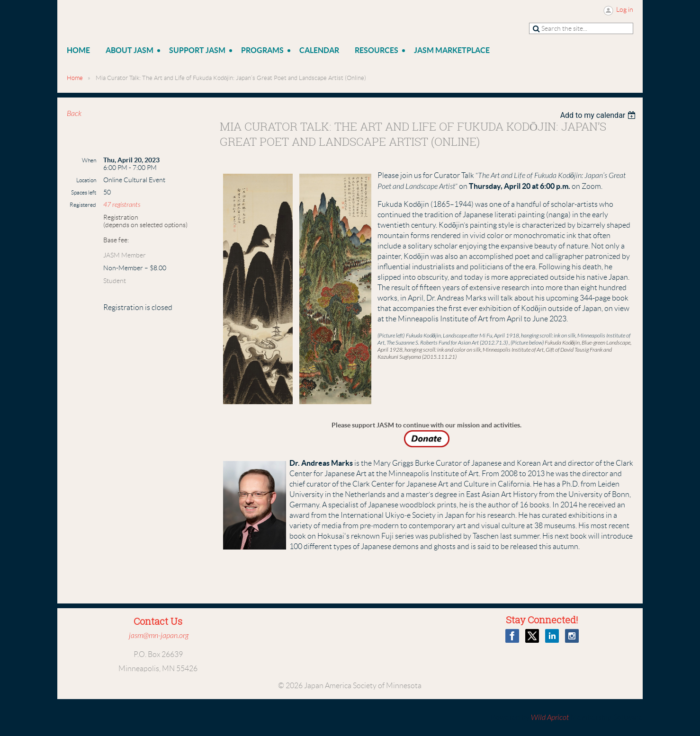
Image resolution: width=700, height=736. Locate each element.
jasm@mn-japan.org (159, 636)
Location (86, 180)
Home (75, 78)
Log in (625, 9)
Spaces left (84, 192)
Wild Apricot (550, 718)
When (89, 160)
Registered (83, 205)
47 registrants (122, 205)
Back (74, 114)
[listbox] (599, 115)
